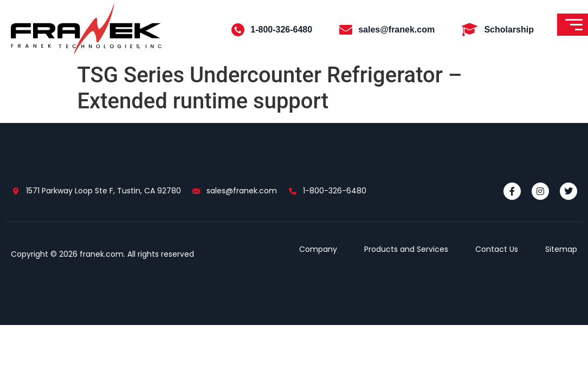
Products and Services (406, 249)
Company (318, 249)
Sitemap (561, 249)
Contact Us (497, 249)
